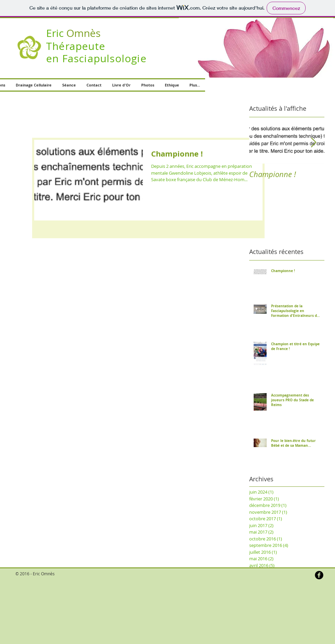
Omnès (73, 33)
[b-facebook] (319, 575)
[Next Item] (313, 143)
